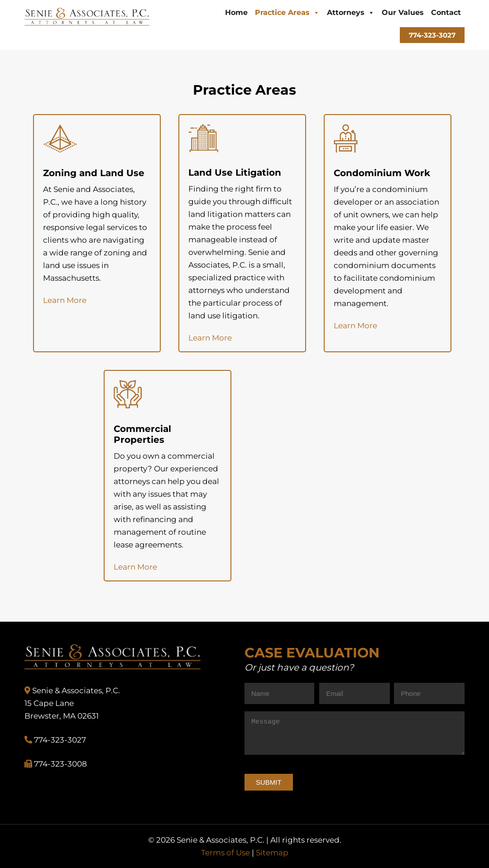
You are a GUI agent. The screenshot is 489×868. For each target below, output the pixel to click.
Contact (446, 12)
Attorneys (351, 12)
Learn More (65, 300)
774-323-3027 (432, 35)
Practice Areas (287, 12)
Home (236, 12)
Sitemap (272, 853)
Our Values (403, 12)
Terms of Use (225, 853)
